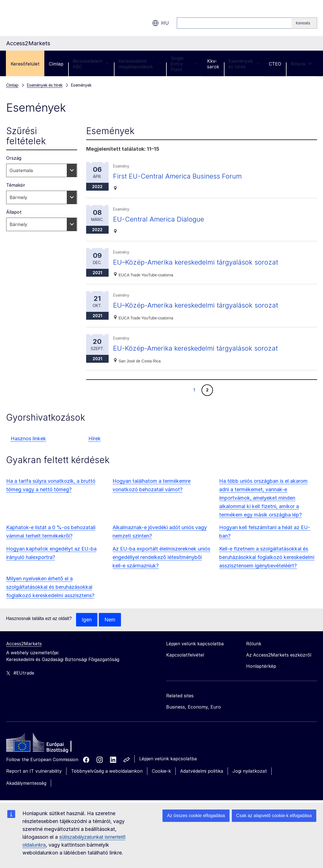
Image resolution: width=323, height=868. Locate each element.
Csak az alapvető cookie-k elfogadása (274, 816)
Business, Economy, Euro (193, 707)
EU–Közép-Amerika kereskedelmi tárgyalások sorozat (196, 262)
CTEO (275, 64)
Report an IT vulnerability (34, 771)
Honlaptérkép (261, 666)
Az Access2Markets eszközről (279, 655)
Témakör (16, 185)
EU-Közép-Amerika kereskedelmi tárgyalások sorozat (195, 348)
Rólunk (301, 64)
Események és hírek (244, 64)
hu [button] (161, 23)
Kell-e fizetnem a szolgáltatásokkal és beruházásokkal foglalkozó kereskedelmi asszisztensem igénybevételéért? (267, 557)
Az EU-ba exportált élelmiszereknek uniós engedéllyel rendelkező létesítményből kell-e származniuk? (161, 557)
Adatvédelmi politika (202, 771)
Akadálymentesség (26, 783)
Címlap (56, 64)
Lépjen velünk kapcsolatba (168, 759)
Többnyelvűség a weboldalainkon (107, 771)
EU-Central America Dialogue (159, 219)
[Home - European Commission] (47, 744)
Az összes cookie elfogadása (196, 816)
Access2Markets (24, 644)
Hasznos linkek (28, 438)
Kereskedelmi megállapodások (140, 64)
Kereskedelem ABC (91, 64)
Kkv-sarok (213, 64)
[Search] (304, 23)
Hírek (95, 438)
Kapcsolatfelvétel (185, 655)
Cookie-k (161, 771)
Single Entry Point (184, 64)
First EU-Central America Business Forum (177, 176)
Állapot (14, 212)
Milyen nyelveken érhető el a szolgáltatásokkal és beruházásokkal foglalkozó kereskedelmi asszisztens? (50, 587)
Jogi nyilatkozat (250, 771)
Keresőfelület (25, 64)
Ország (14, 158)
